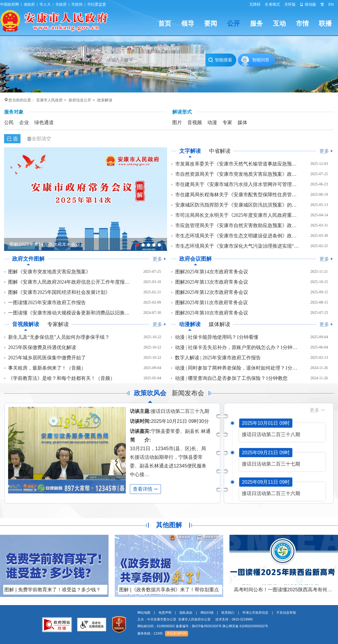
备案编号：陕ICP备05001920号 (199, 626)
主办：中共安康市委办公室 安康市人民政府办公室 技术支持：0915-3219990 (195, 619)
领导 (188, 23)
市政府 (61, 4)
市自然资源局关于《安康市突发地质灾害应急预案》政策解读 (237, 174)
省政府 (29, 4)
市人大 (45, 4)
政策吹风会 (150, 393)
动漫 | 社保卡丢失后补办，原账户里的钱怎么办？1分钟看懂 (237, 347)
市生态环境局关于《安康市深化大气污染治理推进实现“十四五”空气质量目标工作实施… (237, 246)
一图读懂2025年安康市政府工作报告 (47, 303)
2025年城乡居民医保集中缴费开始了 (47, 358)
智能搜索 (220, 60)
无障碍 (255, 4)
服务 (256, 23)
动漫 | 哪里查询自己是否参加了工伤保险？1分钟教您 (231, 378)
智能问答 (261, 60)
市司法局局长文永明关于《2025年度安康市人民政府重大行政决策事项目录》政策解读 (237, 215)
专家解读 (58, 324)
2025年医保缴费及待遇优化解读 (42, 347)
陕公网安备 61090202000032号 (245, 626)
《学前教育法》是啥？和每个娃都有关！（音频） (62, 378)
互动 (279, 23)
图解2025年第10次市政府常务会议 (212, 313)
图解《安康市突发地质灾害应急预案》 (49, 272)
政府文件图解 (28, 259)
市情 (302, 23)
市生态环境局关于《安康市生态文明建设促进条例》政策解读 (237, 236)
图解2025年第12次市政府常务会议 (212, 292)
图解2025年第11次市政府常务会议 (212, 303)
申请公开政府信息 (255, 613)
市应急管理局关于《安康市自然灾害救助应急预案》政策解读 (237, 225)
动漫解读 (190, 324)
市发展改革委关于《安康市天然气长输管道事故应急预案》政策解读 (237, 164)
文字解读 (190, 151)
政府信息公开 (80, 100)
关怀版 (290, 4)
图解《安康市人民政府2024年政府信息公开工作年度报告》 (70, 282)
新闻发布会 (188, 393)
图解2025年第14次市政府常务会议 (212, 272)
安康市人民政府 (49, 100)
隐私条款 (186, 613)
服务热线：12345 (150, 633)
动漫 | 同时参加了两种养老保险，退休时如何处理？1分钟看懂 (237, 368)
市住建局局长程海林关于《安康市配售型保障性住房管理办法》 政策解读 (237, 195)
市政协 (77, 4)
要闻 (211, 23)
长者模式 (272, 4)
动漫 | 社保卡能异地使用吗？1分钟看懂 (217, 337)
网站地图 (144, 613)
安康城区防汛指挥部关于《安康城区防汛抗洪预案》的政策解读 (237, 205)
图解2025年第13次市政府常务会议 (212, 282)
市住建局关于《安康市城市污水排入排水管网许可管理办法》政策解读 (237, 184)
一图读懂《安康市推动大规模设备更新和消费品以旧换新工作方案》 (70, 313)
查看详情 (145, 489)
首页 (165, 23)
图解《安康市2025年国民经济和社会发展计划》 (59, 292)
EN (331, 4)
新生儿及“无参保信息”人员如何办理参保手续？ (59, 337)
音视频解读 (26, 324)
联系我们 (228, 613)
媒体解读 (219, 324)
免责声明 (165, 613)
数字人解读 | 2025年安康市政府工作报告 (218, 358)
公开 (234, 23)
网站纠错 (207, 613)
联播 (325, 23)
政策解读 (105, 100)
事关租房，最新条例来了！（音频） (47, 368)
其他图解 (169, 525)
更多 (326, 151)
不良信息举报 (286, 613)
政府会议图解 (195, 259)
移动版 (308, 4)
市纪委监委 (97, 4)
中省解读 (220, 151)
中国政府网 (9, 4)
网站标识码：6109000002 (203, 626)
